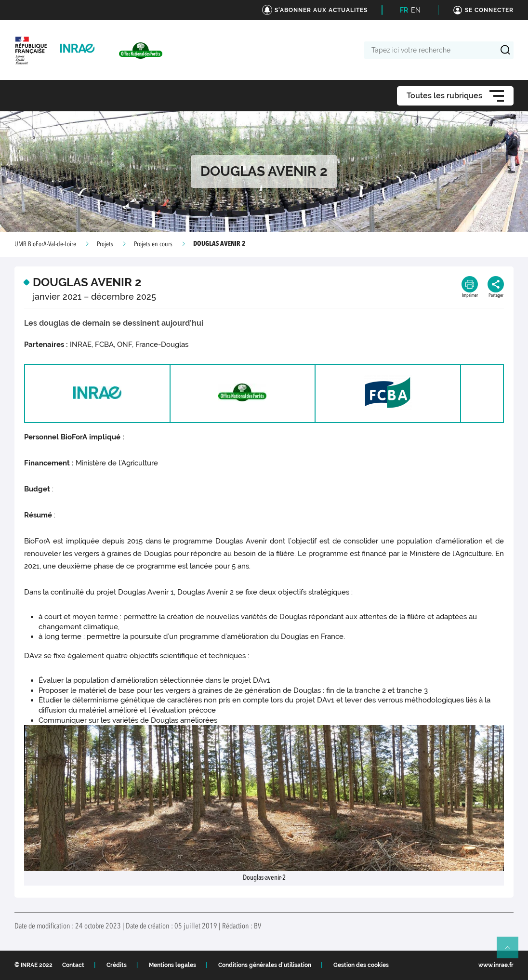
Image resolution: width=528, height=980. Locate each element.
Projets (105, 244)
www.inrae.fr (496, 965)
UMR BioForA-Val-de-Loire (45, 244)
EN (416, 10)
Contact (73, 965)
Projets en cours (153, 244)
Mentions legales (172, 965)
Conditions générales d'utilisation (265, 965)
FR (404, 10)
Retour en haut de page (512, 952)
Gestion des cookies (361, 965)
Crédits (117, 965)
